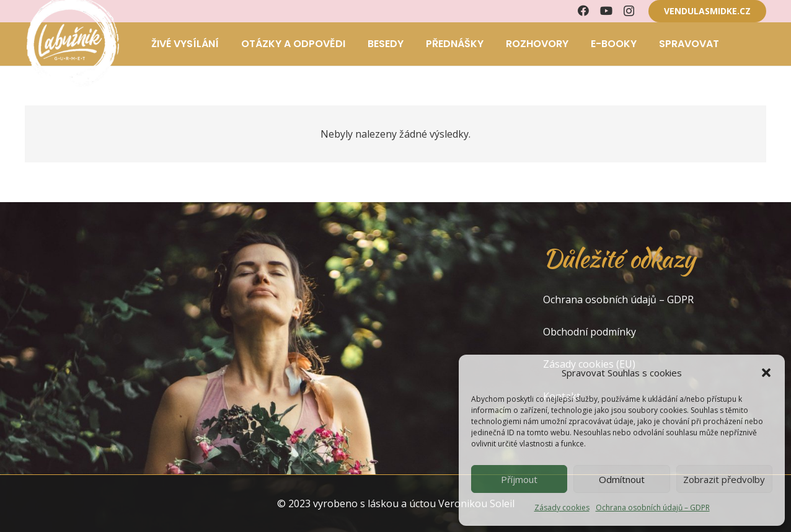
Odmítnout (622, 479)
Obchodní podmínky (590, 332)
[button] (766, 373)
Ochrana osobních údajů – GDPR (653, 508)
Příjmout (519, 479)
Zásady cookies (562, 508)
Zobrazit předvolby (724, 479)
